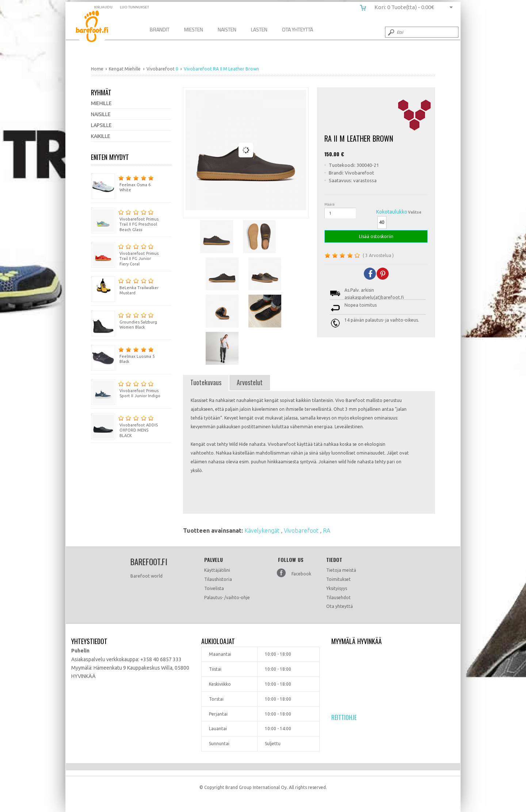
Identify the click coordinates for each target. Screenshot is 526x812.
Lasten (259, 29)
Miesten (194, 29)
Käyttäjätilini (217, 570)
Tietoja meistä (341, 570)
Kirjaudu (103, 7)
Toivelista (214, 588)
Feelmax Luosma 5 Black (123, 354)
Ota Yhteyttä (298, 29)
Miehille (101, 103)
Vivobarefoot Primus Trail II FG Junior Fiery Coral (125, 254)
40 (382, 222)
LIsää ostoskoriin (376, 236)
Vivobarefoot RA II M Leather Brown (97, 28)
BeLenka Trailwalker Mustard (125, 286)
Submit (390, 32)
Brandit (160, 29)
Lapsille (101, 125)
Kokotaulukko (392, 212)
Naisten (227, 29)
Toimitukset (338, 579)
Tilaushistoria (218, 579)
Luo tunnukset (134, 7)
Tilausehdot (338, 597)
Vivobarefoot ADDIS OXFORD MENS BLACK (124, 426)
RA (327, 531)
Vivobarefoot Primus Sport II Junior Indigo (126, 389)
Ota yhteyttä (340, 606)
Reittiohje (344, 717)
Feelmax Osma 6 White (122, 183)
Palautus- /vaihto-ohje (227, 597)
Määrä (329, 204)
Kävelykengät (263, 531)
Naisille (101, 114)
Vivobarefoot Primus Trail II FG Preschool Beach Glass (125, 220)
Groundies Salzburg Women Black (124, 320)
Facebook (301, 574)
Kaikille (101, 136)
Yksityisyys (337, 588)
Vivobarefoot (302, 531)
